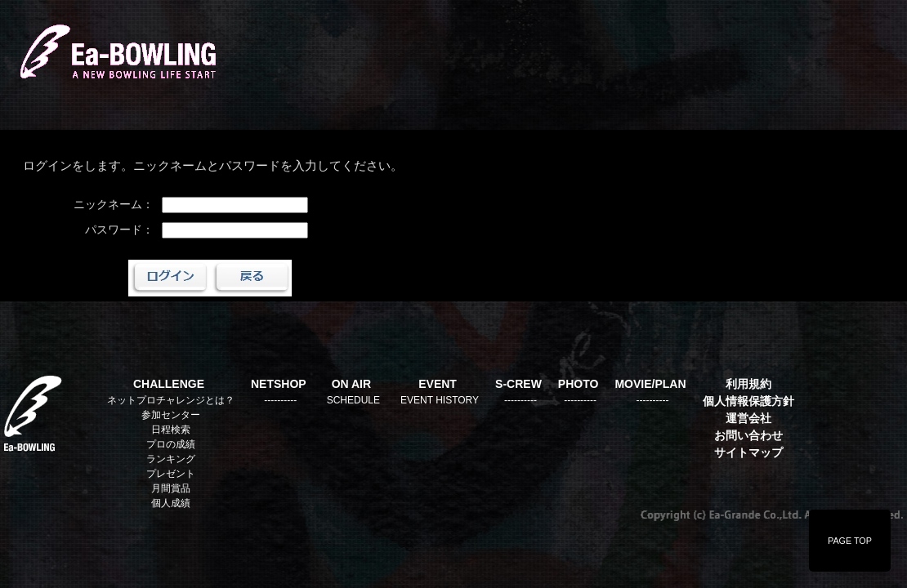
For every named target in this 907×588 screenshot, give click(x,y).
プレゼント (171, 474)
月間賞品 (171, 488)
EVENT (438, 384)
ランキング (171, 459)
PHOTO (579, 384)
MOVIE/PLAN (650, 384)
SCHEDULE (353, 400)
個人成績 (171, 503)
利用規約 (748, 384)
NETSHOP (279, 384)
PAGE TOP (850, 541)
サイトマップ (748, 452)
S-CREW (518, 384)
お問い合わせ (748, 435)
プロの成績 (171, 444)
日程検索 (171, 430)
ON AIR (351, 384)
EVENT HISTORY (440, 400)
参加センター (171, 415)
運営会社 (748, 418)
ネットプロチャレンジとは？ (171, 400)
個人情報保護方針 (748, 401)
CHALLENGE (169, 384)
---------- (280, 400)
